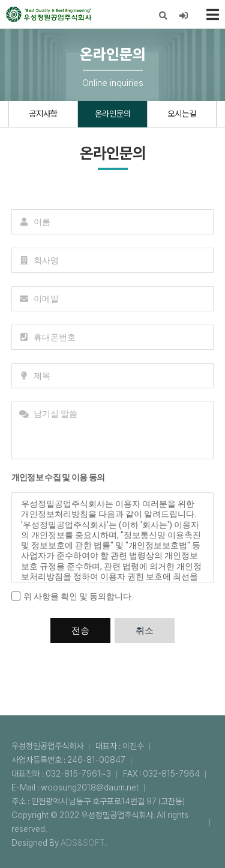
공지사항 (43, 114)
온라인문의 (113, 114)
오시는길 (182, 114)
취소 (145, 631)
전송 (80, 631)
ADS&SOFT (83, 843)
